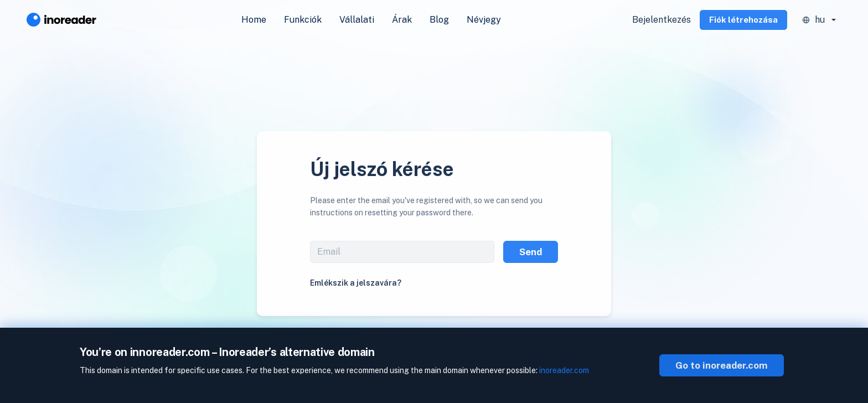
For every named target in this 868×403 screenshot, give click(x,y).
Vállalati (357, 20)
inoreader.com (564, 370)
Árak (402, 20)
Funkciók (303, 20)
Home (254, 20)
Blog (439, 20)
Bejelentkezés (662, 20)
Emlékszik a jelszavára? (356, 283)
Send (531, 252)
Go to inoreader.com (722, 365)
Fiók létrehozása (743, 20)
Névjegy (484, 20)
